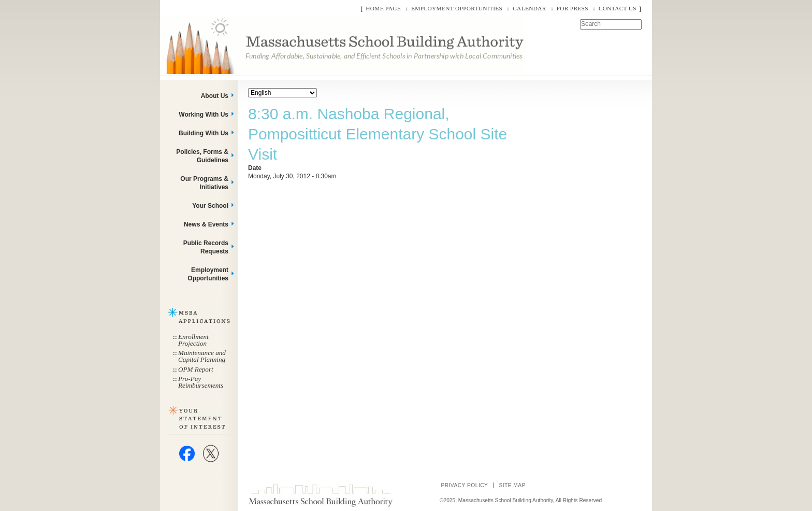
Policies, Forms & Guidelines (202, 156)
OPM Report (196, 369)
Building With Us (204, 133)
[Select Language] (282, 93)
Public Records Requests (206, 247)
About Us (215, 96)
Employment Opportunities (457, 8)
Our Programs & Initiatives (204, 183)
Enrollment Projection (193, 340)
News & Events (206, 224)
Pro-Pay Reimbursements (201, 382)
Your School (210, 206)
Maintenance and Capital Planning (202, 356)
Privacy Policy (464, 485)
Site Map (512, 485)
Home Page (383, 8)
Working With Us (204, 115)
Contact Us (618, 8)
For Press (572, 8)
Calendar (529, 8)
